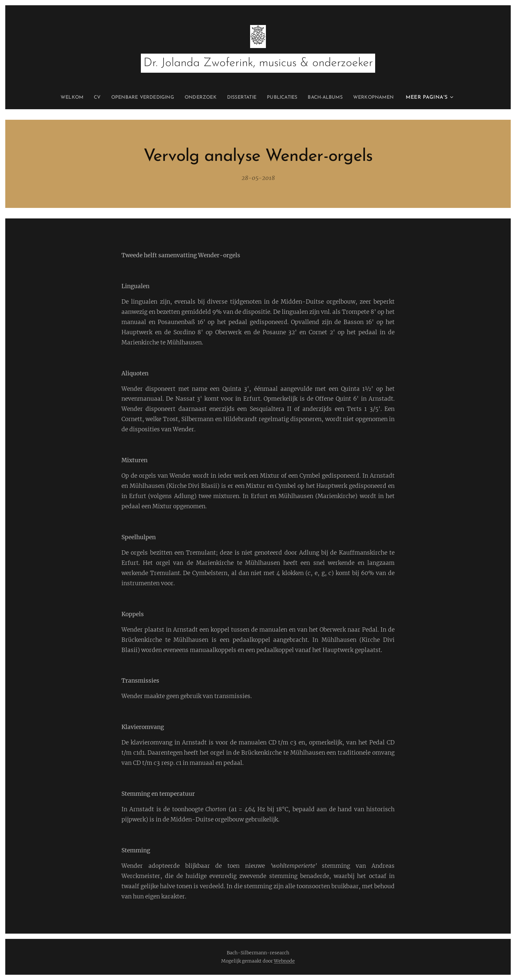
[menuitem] (88, 98)
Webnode (284, 961)
